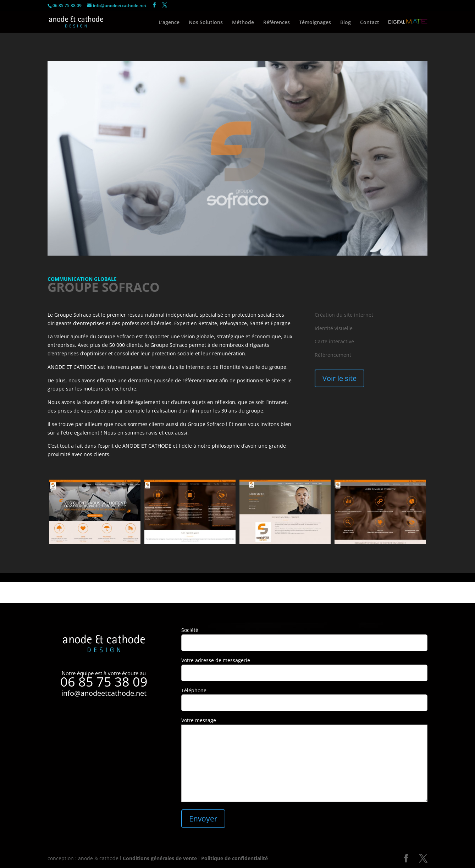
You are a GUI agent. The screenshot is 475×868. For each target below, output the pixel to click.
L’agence (169, 23)
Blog (346, 23)
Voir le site (339, 378)
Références (277, 23)
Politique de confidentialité (234, 858)
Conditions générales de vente (160, 858)
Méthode (243, 23)
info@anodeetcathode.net (104, 693)
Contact (370, 23)
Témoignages (315, 23)
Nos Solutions (206, 23)
